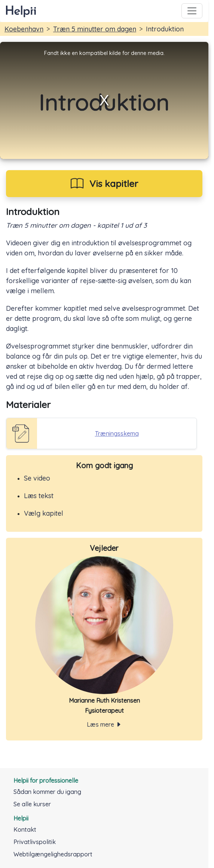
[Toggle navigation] (192, 11)
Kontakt (25, 829)
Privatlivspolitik (35, 842)
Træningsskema (117, 433)
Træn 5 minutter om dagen (95, 29)
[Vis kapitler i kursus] (104, 184)
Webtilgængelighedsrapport (53, 854)
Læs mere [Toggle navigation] (104, 724)
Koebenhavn (24, 29)
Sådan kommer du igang (47, 792)
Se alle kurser (32, 804)
